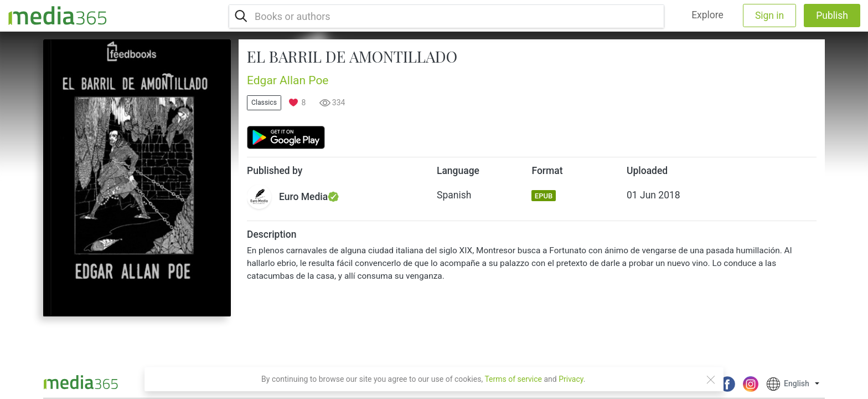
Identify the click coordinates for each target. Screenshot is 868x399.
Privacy (571, 379)
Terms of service (513, 379)
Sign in (769, 16)
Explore (707, 15)
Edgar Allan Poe (288, 80)
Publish (832, 16)
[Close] (711, 380)
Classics (264, 103)
